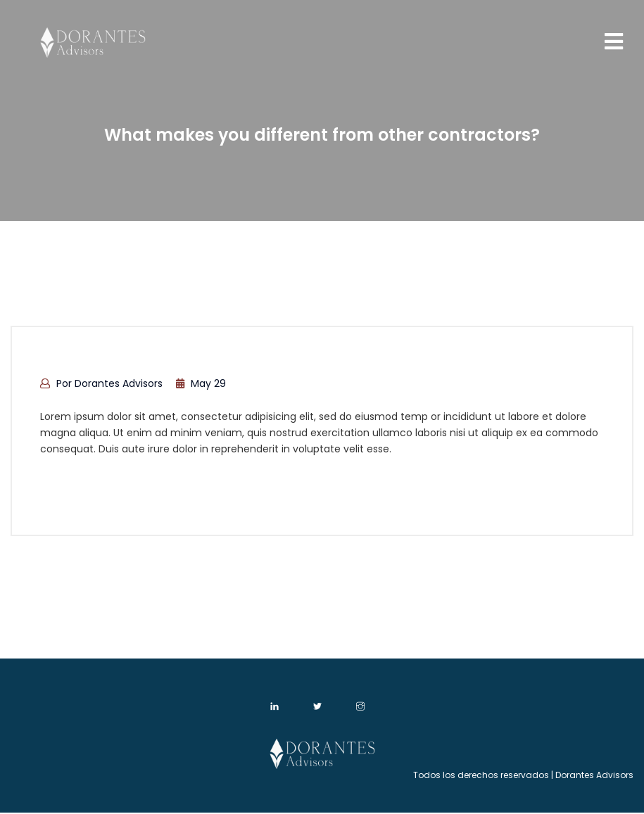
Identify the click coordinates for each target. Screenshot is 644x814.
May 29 (201, 383)
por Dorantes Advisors (101, 383)
